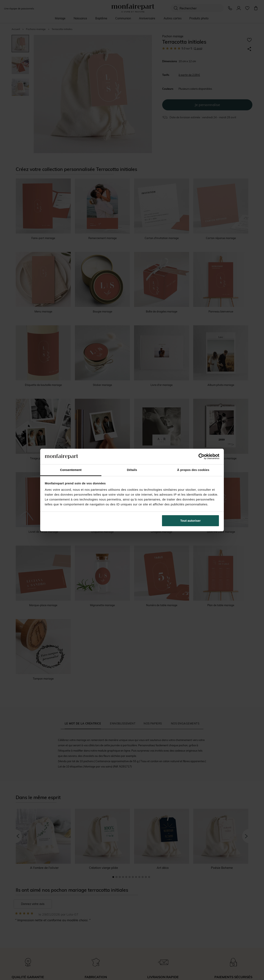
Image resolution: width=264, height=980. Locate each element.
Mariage (60, 18)
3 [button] (120, 877)
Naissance (80, 18)
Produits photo (199, 18)
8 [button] (136, 877)
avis (198, 48)
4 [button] (123, 877)
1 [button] (113, 877)
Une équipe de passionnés (19, 8)
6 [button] (130, 877)
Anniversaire (147, 18)
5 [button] (126, 877)
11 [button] (146, 877)
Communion (123, 18)
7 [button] (133, 877)
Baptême (101, 18)
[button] (15, 836)
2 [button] (116, 877)
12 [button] (149, 877)
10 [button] (143, 877)
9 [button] (139, 877)
